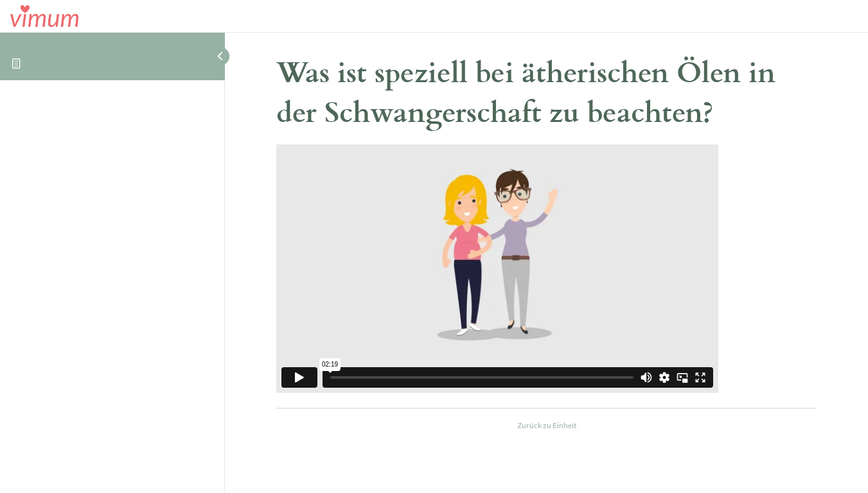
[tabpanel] (546, 271)
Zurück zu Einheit (547, 425)
